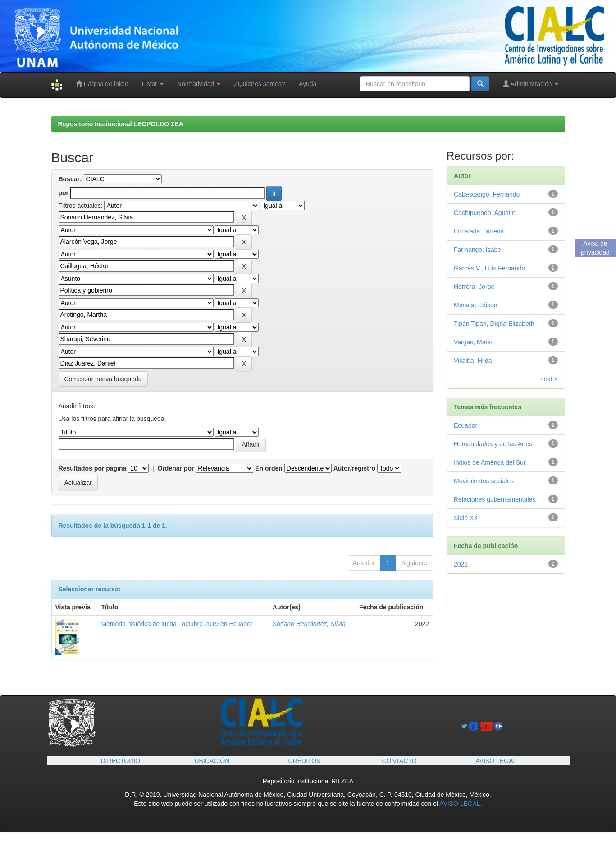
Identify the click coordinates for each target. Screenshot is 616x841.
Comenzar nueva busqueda (103, 379)
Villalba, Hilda (473, 361)
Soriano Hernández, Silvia (309, 624)
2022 (461, 564)
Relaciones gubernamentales (495, 499)
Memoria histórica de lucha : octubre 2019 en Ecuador (177, 624)
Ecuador (465, 425)
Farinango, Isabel (478, 250)
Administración (531, 84)
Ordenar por (176, 468)
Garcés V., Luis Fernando (489, 268)
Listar (153, 84)
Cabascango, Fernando (487, 194)
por (64, 193)
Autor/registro (354, 468)
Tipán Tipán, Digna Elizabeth (494, 324)
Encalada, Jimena (479, 231)
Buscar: (70, 179)
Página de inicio (102, 84)
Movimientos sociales (484, 481)
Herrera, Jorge (474, 287)
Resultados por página (93, 468)
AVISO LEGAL (496, 761)
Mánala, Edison (476, 305)
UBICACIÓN (212, 761)
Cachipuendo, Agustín (485, 213)
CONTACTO (399, 761)
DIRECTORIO (121, 761)
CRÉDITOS (305, 761)
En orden (269, 468)
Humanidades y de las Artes (493, 444)
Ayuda (308, 84)
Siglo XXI (467, 518)
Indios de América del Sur (490, 462)
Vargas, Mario (473, 342)
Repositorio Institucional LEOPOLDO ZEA (121, 124)
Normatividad (199, 84)
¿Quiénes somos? (260, 84)
